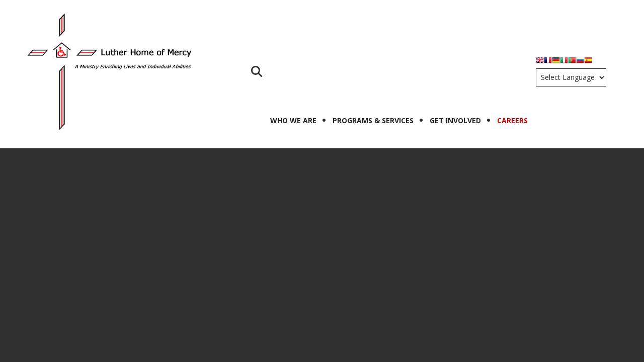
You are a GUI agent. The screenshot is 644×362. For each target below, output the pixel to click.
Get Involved (455, 120)
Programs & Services (373, 120)
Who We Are (293, 120)
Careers (512, 120)
